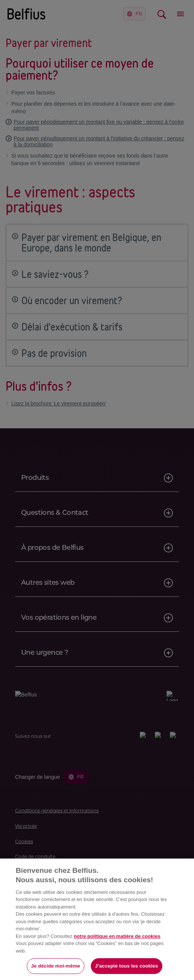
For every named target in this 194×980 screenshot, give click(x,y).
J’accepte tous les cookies (126, 966)
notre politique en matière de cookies (117, 936)
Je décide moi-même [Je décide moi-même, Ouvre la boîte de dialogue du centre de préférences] (55, 966)
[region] (97, 919)
